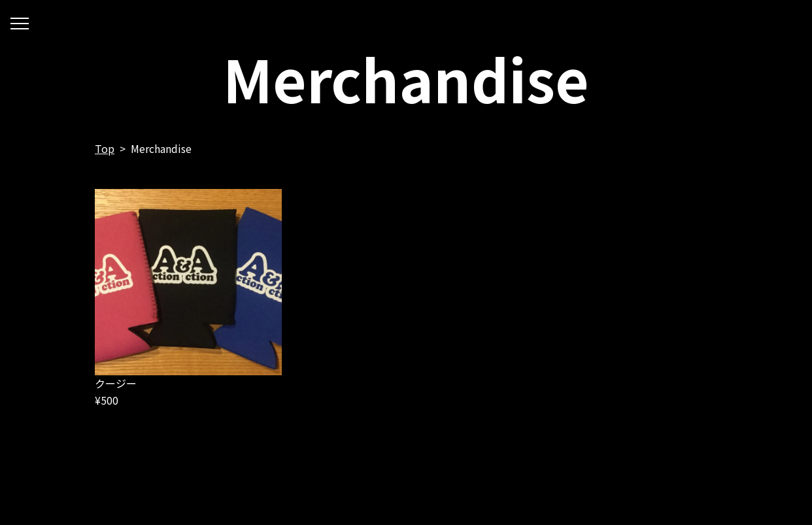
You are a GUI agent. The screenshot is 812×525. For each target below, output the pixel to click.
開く (20, 25)
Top (105, 148)
